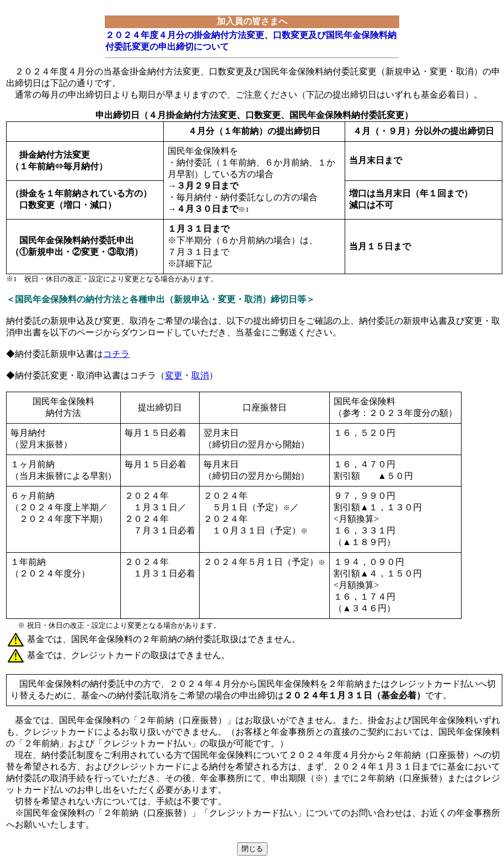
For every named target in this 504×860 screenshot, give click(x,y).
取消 (200, 375)
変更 (174, 375)
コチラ (116, 354)
